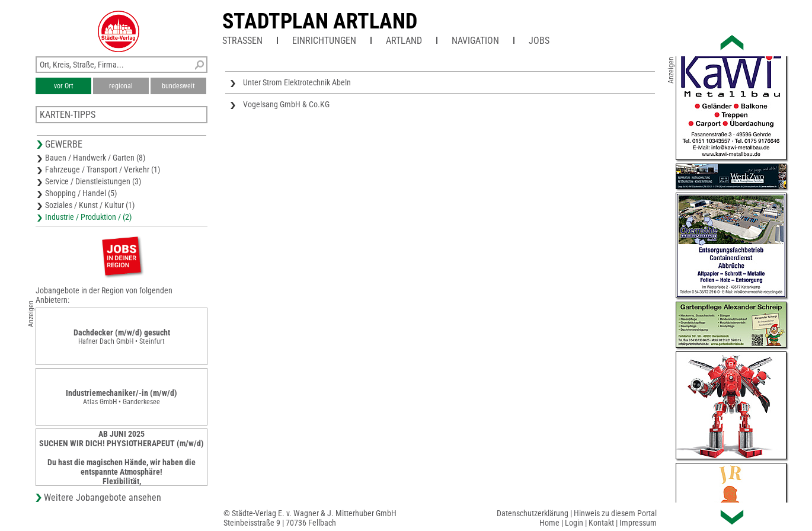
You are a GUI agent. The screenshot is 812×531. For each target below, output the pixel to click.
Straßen (242, 41)
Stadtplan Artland (320, 21)
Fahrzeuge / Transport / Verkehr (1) (103, 169)
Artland (404, 41)
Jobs (539, 41)
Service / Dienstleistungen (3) (93, 181)
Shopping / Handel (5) (81, 193)
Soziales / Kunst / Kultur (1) (90, 205)
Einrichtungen (324, 41)
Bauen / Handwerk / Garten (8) (95, 158)
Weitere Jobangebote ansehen (103, 498)
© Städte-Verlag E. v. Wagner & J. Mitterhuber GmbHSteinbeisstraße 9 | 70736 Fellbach (310, 518)
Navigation (475, 41)
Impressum (638, 523)
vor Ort (64, 86)
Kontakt (601, 523)
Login (574, 523)
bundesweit (178, 86)
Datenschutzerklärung (533, 513)
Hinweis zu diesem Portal (615, 513)
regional (121, 86)
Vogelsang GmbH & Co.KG (286, 104)
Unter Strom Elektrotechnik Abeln (297, 82)
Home (549, 523)
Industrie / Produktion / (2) (88, 217)
